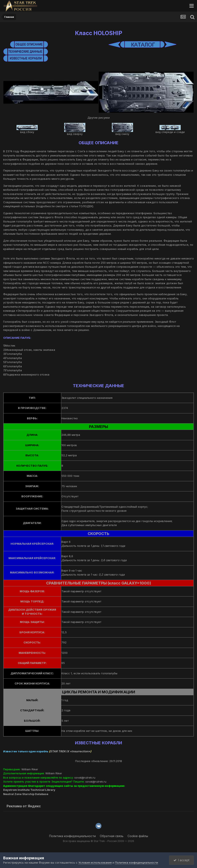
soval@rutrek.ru (85, 777)
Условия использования (95, 863)
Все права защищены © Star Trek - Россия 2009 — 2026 (98, 841)
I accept (181, 860)
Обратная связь (112, 836)
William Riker (30, 769)
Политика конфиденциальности (72, 836)
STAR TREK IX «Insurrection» (70, 751)
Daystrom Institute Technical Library (29, 790)
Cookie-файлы (138, 836)
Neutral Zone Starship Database (26, 794)
